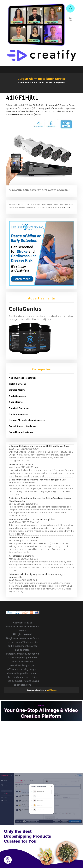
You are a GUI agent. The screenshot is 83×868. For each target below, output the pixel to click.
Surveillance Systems (21, 432)
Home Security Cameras (21, 464)
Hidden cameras (18, 414)
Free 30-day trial (61, 208)
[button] (42, 92)
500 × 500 (38, 105)
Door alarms (16, 402)
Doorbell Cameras (19, 408)
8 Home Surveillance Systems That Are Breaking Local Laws (38, 480)
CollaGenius (25, 309)
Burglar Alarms (17, 390)
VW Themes (52, 690)
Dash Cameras (17, 396)
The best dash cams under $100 (25, 538)
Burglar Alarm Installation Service (42, 79)
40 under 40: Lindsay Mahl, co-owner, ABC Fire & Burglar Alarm (39, 446)
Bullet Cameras (18, 384)
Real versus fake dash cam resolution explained (32, 519)
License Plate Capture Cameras (27, 420)
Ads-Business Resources (23, 378)
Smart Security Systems (22, 426)
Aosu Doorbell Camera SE (21, 556)
